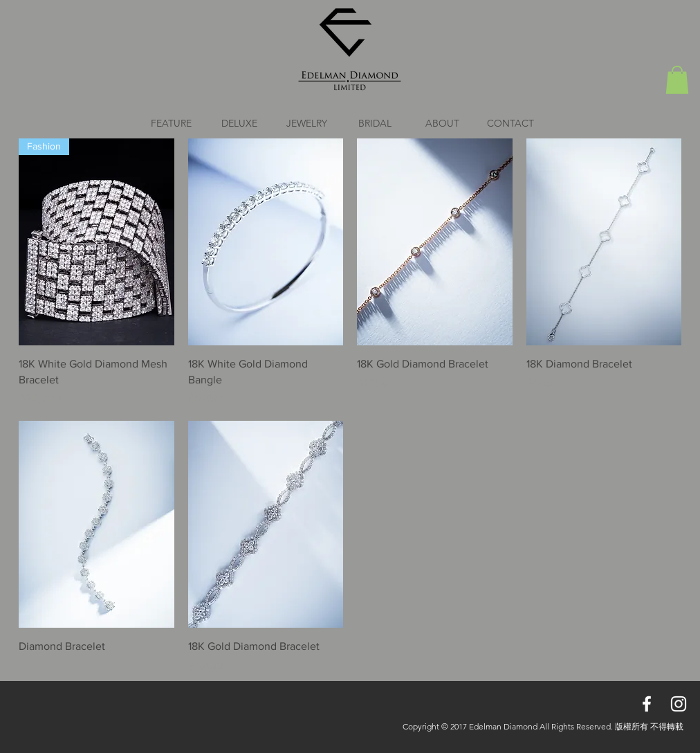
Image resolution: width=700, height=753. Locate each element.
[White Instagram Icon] (679, 704)
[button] (677, 80)
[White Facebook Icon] (647, 704)
